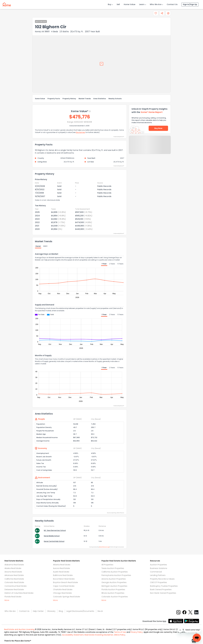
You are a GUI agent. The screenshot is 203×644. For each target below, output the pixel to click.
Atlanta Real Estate (62, 565)
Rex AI (100, 611)
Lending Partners (158, 575)
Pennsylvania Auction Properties (116, 575)
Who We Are (156, 4)
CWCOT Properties (158, 582)
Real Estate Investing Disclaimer (99, 635)
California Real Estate (14, 579)
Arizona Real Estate (13, 572)
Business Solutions (159, 568)
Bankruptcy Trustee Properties (164, 586)
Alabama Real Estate (14, 565)
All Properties (107, 565)
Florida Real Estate (13, 597)
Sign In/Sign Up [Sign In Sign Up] (190, 4)
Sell (118, 4)
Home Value (130, 4)
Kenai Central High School (54, 541)
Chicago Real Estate (62, 593)
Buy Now (158, 128)
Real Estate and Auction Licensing (19, 629)
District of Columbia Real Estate (19, 593)
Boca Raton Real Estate (64, 579)
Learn (142, 4)
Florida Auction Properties (113, 590)
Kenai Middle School (52, 536)
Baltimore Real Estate (63, 575)
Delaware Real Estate (14, 590)
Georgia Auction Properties (114, 582)
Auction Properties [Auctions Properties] (158, 565)
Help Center (38, 611)
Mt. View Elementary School (55, 530)
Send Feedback (150, 147)
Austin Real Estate (61, 572)
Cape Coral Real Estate (64, 586)
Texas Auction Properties (113, 568)
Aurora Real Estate (61, 568)
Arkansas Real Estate (14, 575)
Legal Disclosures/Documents (80, 611)
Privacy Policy (137, 632)
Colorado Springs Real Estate (67, 597)
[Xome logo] (7, 4)
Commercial (156, 572)
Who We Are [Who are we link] (10, 611)
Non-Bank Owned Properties (163, 593)
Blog (61, 611)
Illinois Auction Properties (113, 593)
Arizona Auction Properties (114, 579)
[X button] (191, 612)
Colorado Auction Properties (115, 597)
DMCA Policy (120, 635)
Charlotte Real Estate (63, 590)
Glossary (51, 611)
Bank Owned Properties (161, 590)
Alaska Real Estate (13, 568)
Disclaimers (81, 132)
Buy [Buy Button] (110, 4)
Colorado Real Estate (14, 582)
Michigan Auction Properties (114, 586)
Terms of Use (120, 632)
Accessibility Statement (73, 635)
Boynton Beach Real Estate (66, 582)
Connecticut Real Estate (16, 586)
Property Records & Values (162, 579)
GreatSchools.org (104, 547)
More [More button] (7, 600)
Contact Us (172, 4)
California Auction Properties (115, 572)
